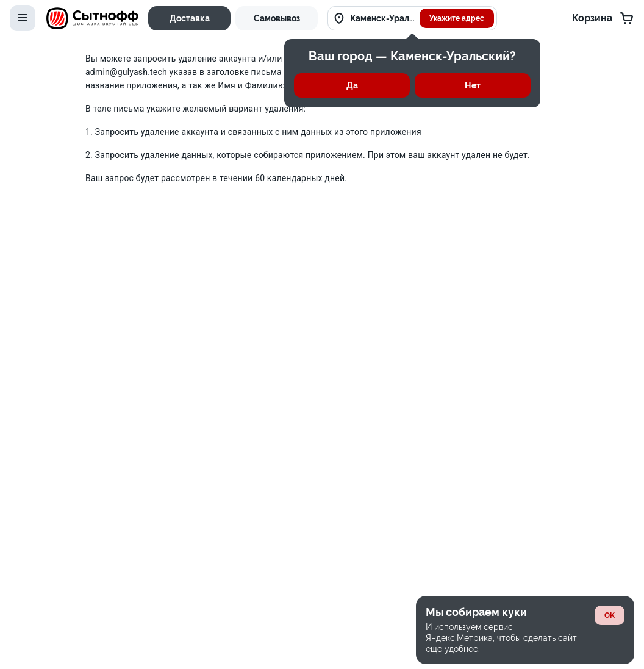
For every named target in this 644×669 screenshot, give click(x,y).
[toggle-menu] (23, 18)
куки (514, 612)
